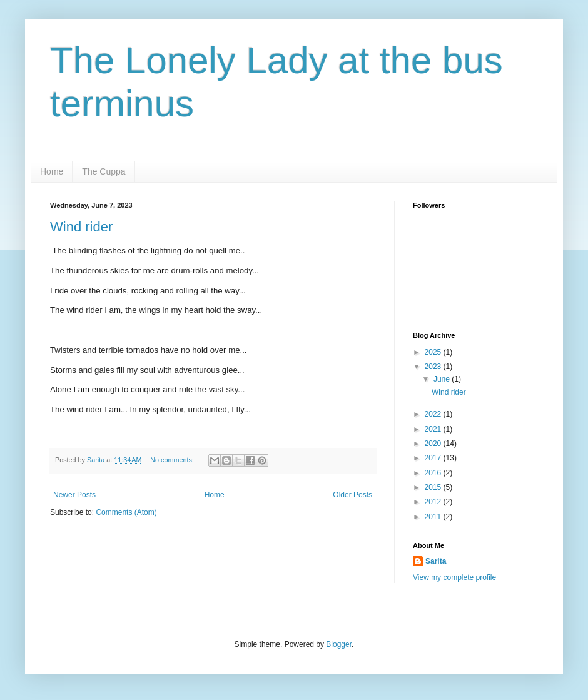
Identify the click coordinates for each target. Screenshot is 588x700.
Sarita (436, 561)
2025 (434, 352)
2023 (434, 367)
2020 (434, 444)
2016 (434, 473)
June (443, 379)
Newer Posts (74, 495)
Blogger (339, 644)
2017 (434, 458)
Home (52, 171)
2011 (434, 517)
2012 (434, 502)
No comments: (173, 460)
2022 (434, 414)
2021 (434, 429)
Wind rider (81, 227)
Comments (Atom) (126, 512)
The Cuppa (104, 171)
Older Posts (352, 495)
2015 (434, 487)
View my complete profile (454, 577)
